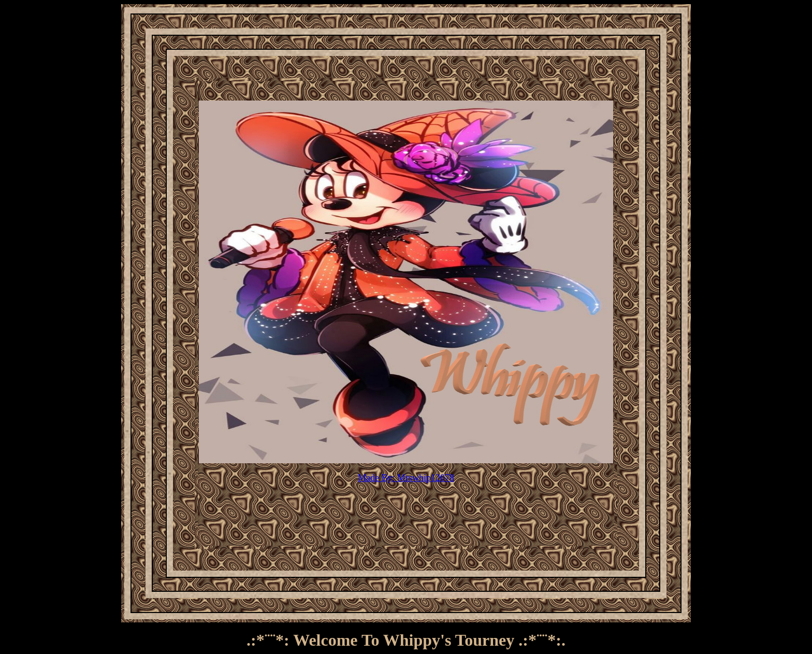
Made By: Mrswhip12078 (406, 478)
